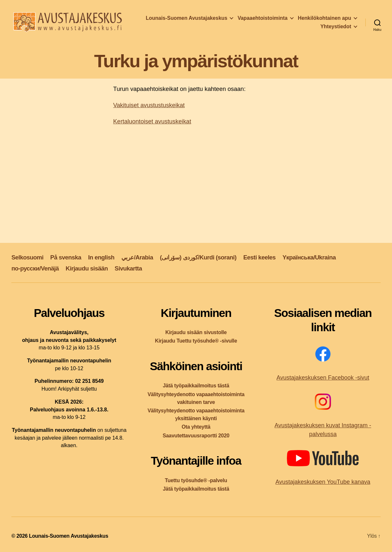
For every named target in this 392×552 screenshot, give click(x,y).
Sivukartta (128, 268)
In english (101, 257)
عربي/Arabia (137, 257)
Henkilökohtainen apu (325, 18)
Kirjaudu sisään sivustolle (196, 332)
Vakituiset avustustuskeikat (149, 105)
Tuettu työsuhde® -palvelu (196, 480)
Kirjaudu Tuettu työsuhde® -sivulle (196, 341)
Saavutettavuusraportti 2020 (196, 436)
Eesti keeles (260, 257)
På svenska (66, 257)
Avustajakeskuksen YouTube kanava (323, 482)
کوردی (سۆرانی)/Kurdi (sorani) (198, 257)
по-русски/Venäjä (35, 268)
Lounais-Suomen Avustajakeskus (186, 18)
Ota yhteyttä (196, 427)
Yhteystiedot (336, 26)
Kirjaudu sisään (87, 268)
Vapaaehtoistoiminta (263, 18)
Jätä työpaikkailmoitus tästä (196, 386)
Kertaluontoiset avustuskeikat (152, 121)
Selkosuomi (27, 257)
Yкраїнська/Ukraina (309, 257)
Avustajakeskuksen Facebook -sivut (323, 378)
